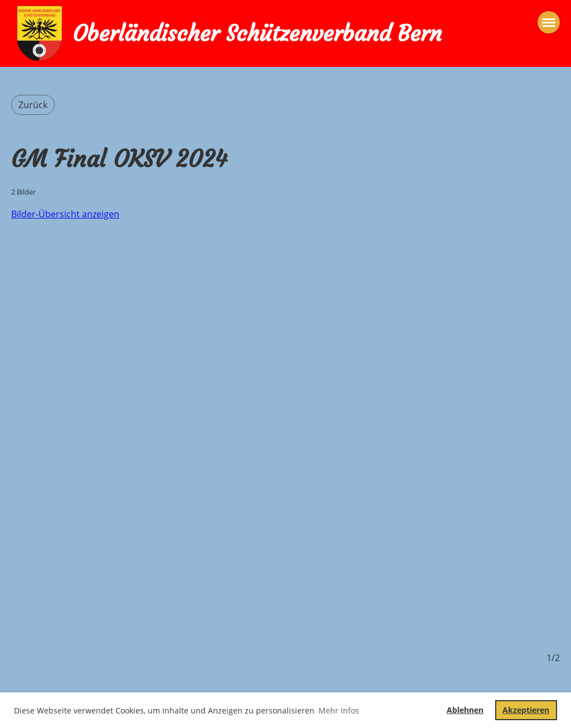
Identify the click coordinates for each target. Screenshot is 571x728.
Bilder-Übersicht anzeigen (65, 214)
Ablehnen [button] (465, 710)
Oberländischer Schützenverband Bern (257, 33)
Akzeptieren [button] (526, 710)
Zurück (33, 105)
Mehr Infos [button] (339, 710)
